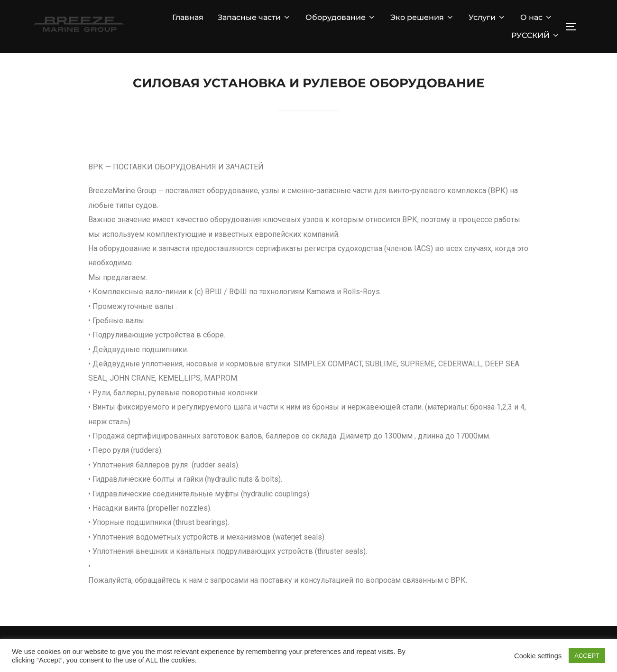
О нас (537, 17)
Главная (188, 17)
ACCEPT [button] (587, 656)
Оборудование (341, 17)
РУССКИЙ (536, 35)
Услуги (487, 17)
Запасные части (254, 17)
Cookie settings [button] (538, 656)
